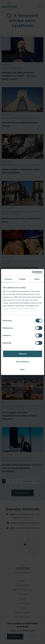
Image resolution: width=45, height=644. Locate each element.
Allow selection (22, 362)
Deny (22, 370)
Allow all (22, 354)
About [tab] (37, 279)
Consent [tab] (8, 279)
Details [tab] (23, 279)
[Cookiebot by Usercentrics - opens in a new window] (32, 272)
